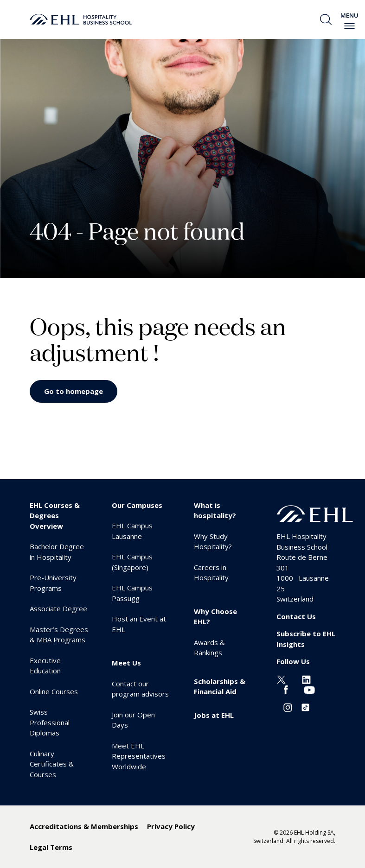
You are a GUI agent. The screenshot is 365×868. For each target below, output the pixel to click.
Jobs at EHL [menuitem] (214, 715)
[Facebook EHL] (286, 689)
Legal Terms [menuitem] (51, 847)
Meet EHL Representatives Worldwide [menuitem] (139, 756)
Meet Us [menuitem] (126, 663)
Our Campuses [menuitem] (137, 505)
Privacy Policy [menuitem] (171, 826)
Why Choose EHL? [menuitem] (215, 617)
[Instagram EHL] (288, 707)
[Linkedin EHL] (306, 679)
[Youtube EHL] (309, 689)
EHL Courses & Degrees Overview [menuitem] (55, 516)
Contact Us (296, 616)
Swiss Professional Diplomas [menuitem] (50, 722)
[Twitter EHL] (281, 679)
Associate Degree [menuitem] (58, 608)
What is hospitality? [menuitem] (215, 510)
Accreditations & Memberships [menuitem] (84, 826)
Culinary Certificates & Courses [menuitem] (52, 764)
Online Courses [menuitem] (54, 691)
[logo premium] (81, 19)
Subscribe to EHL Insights (306, 639)
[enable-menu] (349, 26)
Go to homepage (74, 391)
